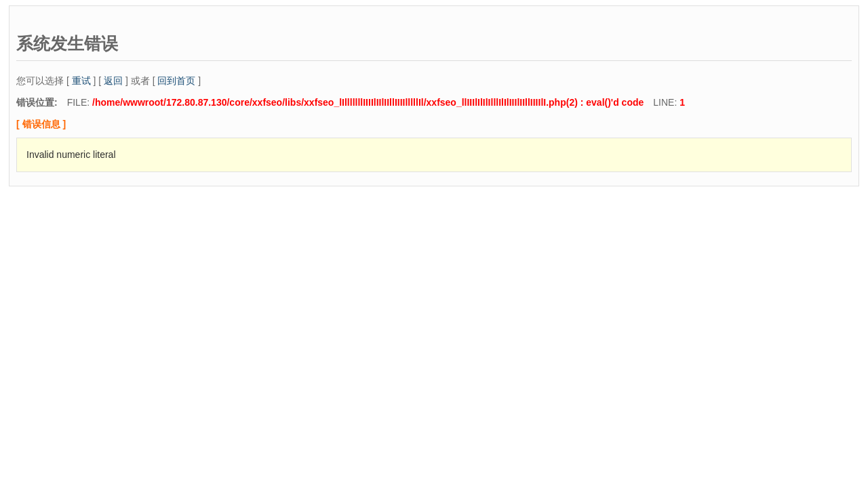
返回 (113, 81)
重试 (81, 81)
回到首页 (176, 81)
